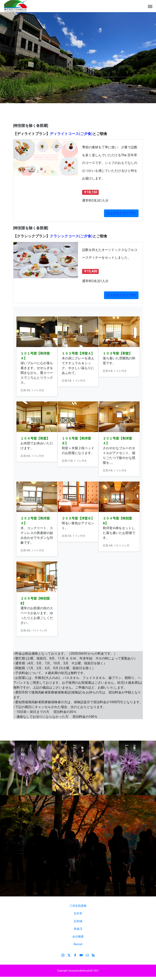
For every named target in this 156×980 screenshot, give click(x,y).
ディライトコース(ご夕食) (71, 134)
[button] (18, 158)
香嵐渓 (78, 929)
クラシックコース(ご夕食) (71, 236)
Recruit (78, 944)
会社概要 (78, 936)
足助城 (78, 921)
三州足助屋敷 (78, 906)
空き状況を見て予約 (121, 295)
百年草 (78, 913)
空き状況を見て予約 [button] (121, 213)
